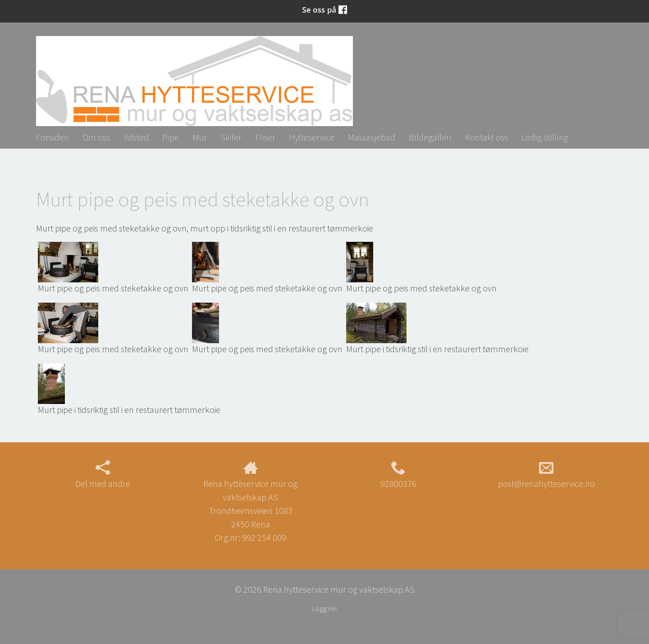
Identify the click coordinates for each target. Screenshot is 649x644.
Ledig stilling (545, 137)
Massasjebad (372, 137)
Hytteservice (312, 137)
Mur (200, 137)
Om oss (96, 137)
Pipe (171, 137)
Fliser (265, 137)
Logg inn (324, 608)
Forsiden (53, 137)
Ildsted (136, 137)
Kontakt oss (487, 137)
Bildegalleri (430, 137)
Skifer (231, 137)
